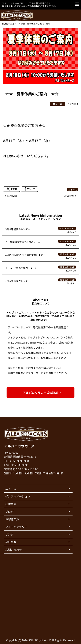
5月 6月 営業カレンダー (18, 229)
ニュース (14, 24)
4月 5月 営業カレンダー (18, 281)
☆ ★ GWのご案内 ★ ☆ (21, 268)
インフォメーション (67, 228)
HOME (5, 24)
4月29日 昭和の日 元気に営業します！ (25, 255)
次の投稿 (69, 196)
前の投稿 (12, 196)
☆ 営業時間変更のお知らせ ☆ (23, 242)
